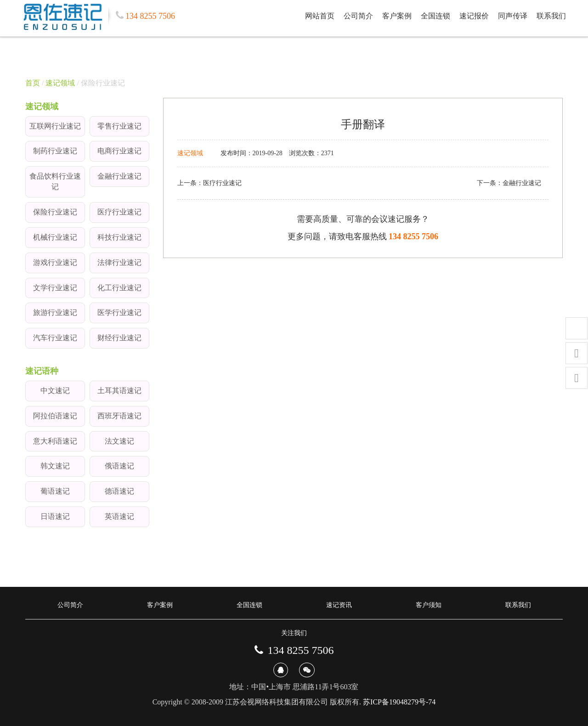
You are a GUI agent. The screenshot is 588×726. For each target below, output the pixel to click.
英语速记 (119, 516)
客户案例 (397, 16)
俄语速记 (119, 466)
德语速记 (119, 491)
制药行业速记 (55, 151)
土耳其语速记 (119, 391)
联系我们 (551, 16)
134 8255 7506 (413, 236)
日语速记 (55, 516)
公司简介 (358, 16)
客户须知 (429, 605)
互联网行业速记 (55, 126)
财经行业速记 (119, 338)
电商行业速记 (119, 151)
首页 (33, 83)
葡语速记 (55, 491)
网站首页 (320, 16)
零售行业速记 (119, 126)
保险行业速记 (55, 212)
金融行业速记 (119, 176)
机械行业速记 (55, 237)
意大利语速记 (55, 441)
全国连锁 (435, 16)
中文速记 (55, 391)
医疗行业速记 (119, 212)
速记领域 (60, 83)
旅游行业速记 (55, 312)
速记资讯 (339, 605)
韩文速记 (55, 466)
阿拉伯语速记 (55, 416)
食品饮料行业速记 (55, 181)
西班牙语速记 (119, 416)
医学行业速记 (119, 312)
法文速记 (119, 441)
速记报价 (474, 16)
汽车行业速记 (55, 338)
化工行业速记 (119, 288)
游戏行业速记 (55, 262)
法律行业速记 (119, 262)
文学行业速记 (55, 288)
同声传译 (513, 16)
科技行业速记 (119, 237)
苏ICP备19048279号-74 (399, 702)
